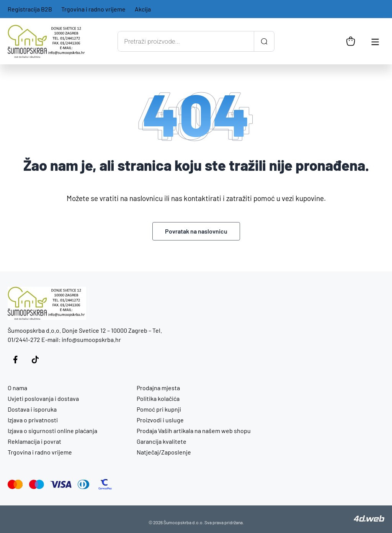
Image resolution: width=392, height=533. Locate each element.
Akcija (143, 9)
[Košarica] (351, 41)
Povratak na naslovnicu (196, 231)
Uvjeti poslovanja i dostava (43, 398)
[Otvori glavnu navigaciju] (375, 41)
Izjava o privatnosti (33, 420)
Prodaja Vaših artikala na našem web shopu (194, 431)
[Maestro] (37, 484)
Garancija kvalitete (162, 441)
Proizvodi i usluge (160, 420)
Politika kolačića (158, 398)
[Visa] (61, 484)
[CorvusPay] (105, 484)
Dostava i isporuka (32, 409)
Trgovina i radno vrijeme (93, 9)
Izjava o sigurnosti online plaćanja (52, 431)
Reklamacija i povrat (34, 441)
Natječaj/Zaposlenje (164, 452)
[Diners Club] (84, 484)
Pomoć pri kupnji (159, 409)
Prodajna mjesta (158, 388)
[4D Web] (369, 519)
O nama (17, 388)
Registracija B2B (30, 9)
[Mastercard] (15, 484)
